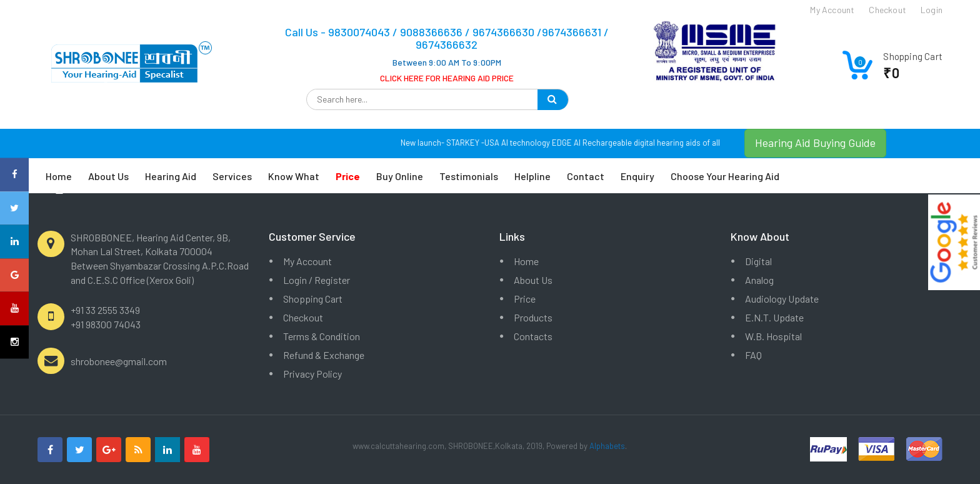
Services (232, 176)
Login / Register (317, 280)
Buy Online (400, 176)
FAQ (753, 355)
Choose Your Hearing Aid (725, 176)
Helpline (532, 176)
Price (525, 299)
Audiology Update (782, 299)
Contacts (533, 336)
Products (533, 317)
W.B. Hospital (773, 336)
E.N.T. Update (774, 317)
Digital (758, 261)
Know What (294, 176)
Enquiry (637, 176)
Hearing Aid (171, 176)
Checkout (303, 317)
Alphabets (607, 446)
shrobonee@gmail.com (119, 361)
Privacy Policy (312, 374)
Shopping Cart (313, 299)
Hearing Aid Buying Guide (815, 143)
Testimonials (469, 176)
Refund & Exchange (324, 355)
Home (59, 176)
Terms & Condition (322, 336)
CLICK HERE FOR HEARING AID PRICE (447, 78)
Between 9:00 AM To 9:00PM (447, 62)
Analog (759, 280)
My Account (307, 261)
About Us (108, 176)
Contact (586, 176)
